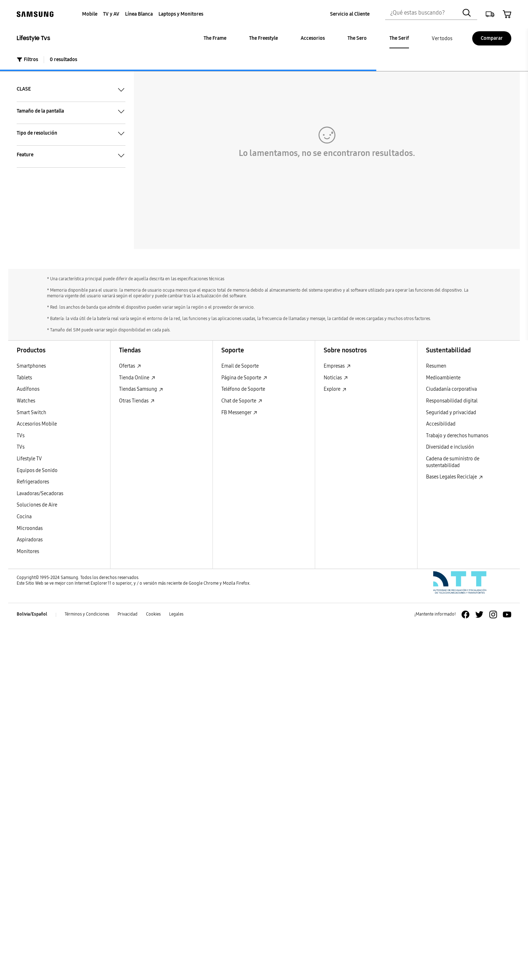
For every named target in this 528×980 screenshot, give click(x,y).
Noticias (336, 378)
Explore (335, 389)
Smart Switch (31, 413)
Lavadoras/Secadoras (40, 494)
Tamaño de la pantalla (71, 111)
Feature (71, 155)
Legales (176, 614)
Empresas (337, 366)
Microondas (30, 528)
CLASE (71, 90)
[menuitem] (90, 14)
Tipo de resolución (71, 133)
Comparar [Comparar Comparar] (492, 38)
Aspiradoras (30, 540)
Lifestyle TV (29, 459)
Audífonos (28, 389)
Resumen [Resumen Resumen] (436, 366)
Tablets (24, 378)
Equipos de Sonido (37, 470)
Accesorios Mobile (37, 424)
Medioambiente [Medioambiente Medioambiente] (443, 378)
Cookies (153, 614)
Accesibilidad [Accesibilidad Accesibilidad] (441, 424)
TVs (21, 436)
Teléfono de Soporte (243, 389)
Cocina (24, 517)
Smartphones (31, 366)
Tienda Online (137, 378)
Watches (26, 401)
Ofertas (130, 366)
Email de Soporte (240, 366)
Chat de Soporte (242, 401)
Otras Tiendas (137, 401)
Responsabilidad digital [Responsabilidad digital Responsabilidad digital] (452, 401)
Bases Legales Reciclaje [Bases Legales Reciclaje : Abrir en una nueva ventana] (454, 477)
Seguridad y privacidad (451, 413)
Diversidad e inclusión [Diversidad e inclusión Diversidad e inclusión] (450, 447)
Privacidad (128, 614)
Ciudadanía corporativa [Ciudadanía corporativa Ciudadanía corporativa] (451, 389)
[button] (490, 14)
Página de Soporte (244, 378)
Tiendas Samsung (141, 389)
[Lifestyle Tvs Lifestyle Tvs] (75, 38)
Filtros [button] (27, 59)
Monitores (28, 551)
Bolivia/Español (32, 614)
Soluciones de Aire (37, 505)
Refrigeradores (33, 482)
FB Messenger (239, 413)
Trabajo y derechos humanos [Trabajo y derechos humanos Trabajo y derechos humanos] (457, 436)
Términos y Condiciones (87, 614)
